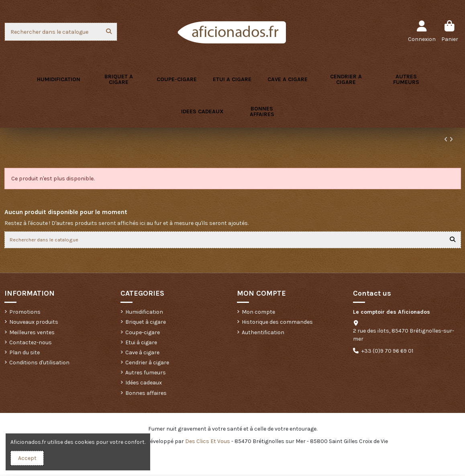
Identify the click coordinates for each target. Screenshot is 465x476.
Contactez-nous (31, 344)
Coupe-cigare (143, 334)
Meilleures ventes (32, 334)
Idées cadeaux (144, 385)
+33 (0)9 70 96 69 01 (387, 352)
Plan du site (24, 354)
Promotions (25, 314)
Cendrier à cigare (147, 364)
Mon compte (258, 314)
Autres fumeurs (146, 375)
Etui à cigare (141, 344)
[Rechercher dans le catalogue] (109, 32)
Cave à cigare (142, 354)
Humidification (144, 314)
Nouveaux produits (34, 324)
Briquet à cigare (146, 324)
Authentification (263, 334)
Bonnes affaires (146, 395)
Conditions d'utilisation (39, 364)
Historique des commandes (277, 324)
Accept (27, 458)
